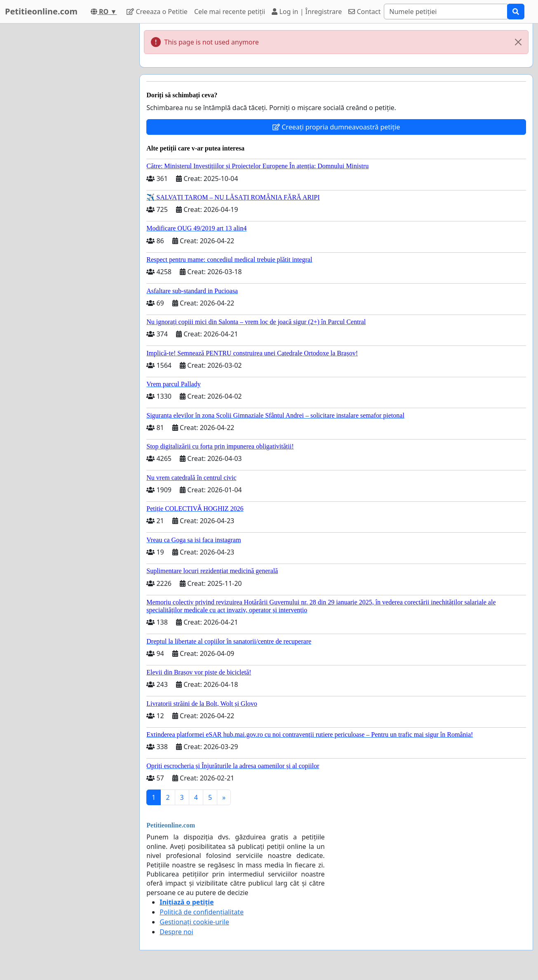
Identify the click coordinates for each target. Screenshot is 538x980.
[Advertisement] (67, 147)
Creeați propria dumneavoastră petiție (336, 127)
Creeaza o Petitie (157, 12)
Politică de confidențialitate (202, 912)
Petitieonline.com (41, 11)
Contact (364, 12)
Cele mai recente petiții (230, 12)
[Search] (446, 12)
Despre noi (176, 932)
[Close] (518, 42)
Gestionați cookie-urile (194, 922)
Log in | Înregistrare (307, 12)
